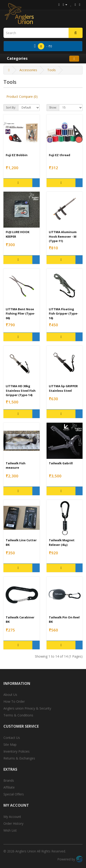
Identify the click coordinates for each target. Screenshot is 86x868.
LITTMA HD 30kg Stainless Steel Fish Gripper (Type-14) (21, 390)
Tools (51, 70)
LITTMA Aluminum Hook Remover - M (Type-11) (63, 236)
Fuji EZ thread (60, 155)
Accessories (28, 70)
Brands (9, 780)
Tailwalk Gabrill (61, 463)
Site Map (10, 744)
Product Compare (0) (22, 97)
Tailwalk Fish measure (16, 465)
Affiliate (9, 787)
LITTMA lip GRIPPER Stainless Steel (63, 388)
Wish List (10, 830)
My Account (12, 817)
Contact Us (12, 738)
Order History (13, 823)
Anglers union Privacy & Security (27, 708)
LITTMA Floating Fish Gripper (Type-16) (64, 314)
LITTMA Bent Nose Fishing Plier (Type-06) (20, 314)
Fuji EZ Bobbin (17, 155)
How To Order (14, 701)
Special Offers (14, 794)
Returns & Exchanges (19, 758)
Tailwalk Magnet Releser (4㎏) (62, 542)
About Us (10, 695)
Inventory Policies (17, 751)
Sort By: (11, 107)
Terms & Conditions (18, 715)
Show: (53, 107)
